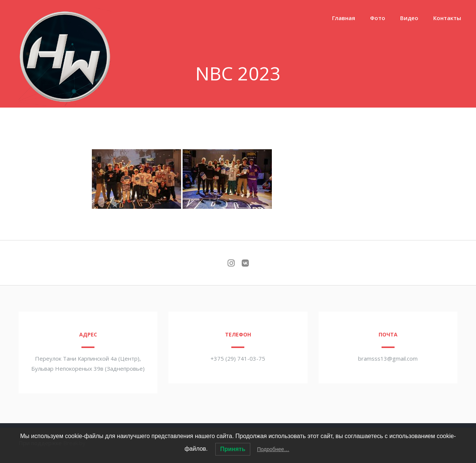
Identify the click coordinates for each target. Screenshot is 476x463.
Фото (378, 18)
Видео (409, 18)
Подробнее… (273, 449)
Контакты (447, 18)
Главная (344, 18)
